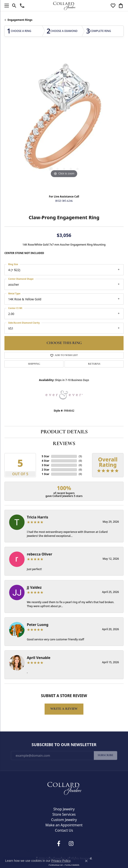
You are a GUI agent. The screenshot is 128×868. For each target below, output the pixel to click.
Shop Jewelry (64, 809)
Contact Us (64, 830)
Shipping (34, 364)
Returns (94, 364)
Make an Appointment (64, 825)
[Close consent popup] (86, 861)
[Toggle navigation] (6, 6)
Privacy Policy (48, 851)
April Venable (39, 658)
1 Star (45, 474)
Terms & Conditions (66, 851)
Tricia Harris (37, 517)
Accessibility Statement (90, 851)
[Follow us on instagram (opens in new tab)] (71, 844)
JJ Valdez (34, 587)
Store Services (64, 814)
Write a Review (64, 709)
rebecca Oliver (39, 554)
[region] (64, 119)
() (80, 456)
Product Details (64, 432)
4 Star (45, 461)
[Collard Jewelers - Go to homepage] (64, 787)
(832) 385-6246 (64, 201)
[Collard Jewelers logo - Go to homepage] (64, 5)
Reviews (64, 444)
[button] (14, 6)
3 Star (45, 465)
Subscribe (105, 755)
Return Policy (33, 851)
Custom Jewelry (64, 820)
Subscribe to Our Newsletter (64, 745)
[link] (22, 6)
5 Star (45, 456)
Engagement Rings (20, 20)
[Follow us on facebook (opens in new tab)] (59, 844)
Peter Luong (38, 625)
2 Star (45, 470)
